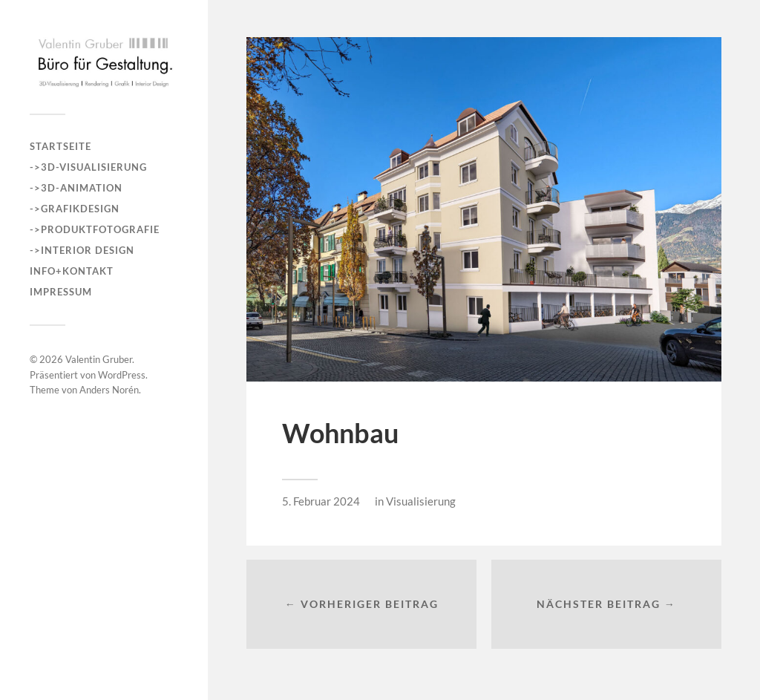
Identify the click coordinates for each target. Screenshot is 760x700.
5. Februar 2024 (321, 501)
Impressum (61, 292)
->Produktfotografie (95, 229)
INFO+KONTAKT (72, 271)
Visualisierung (421, 501)
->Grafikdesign (75, 209)
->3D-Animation (76, 188)
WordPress (122, 375)
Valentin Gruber (99, 359)
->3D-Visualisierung (88, 167)
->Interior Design (82, 250)
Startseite (60, 146)
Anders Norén (109, 390)
